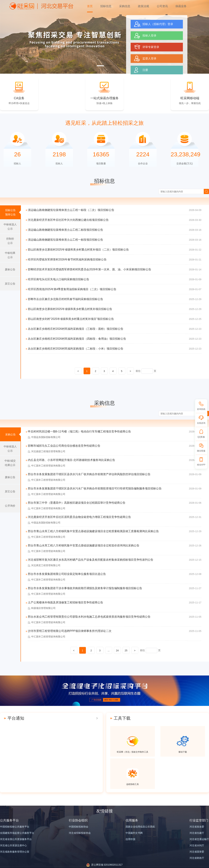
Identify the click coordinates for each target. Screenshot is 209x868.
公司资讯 (162, 6)
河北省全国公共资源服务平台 (16, 839)
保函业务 (181, 6)
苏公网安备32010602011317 (107, 865)
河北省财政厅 (197, 858)
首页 (90, 6)
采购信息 (125, 6)
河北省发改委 (197, 827)
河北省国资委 (197, 852)
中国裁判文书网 (134, 833)
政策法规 (144, 6)
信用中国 (130, 839)
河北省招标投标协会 (80, 833)
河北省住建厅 (197, 833)
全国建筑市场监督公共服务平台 (17, 833)
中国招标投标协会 (79, 827)
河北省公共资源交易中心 (13, 845)
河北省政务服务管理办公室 (15, 852)
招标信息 (106, 6)
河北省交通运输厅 (199, 839)
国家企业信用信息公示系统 (140, 827)
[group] (104, 37)
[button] (100, 66)
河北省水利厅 (197, 845)
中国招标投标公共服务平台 (15, 827)
